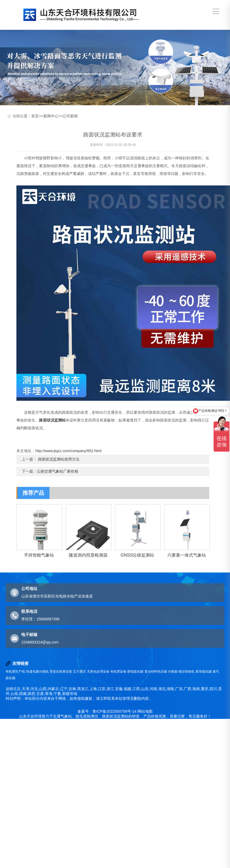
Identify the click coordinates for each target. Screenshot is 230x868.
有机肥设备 (118, 672)
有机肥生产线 (15, 672)
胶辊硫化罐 (135, 672)
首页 (35, 116)
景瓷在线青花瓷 (61, 672)
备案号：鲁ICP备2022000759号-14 (107, 711)
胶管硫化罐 (204, 672)
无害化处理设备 (98, 672)
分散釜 (173, 672)
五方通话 (79, 672)
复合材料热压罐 (156, 672)
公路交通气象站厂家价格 (58, 471)
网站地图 (145, 711)
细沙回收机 (186, 672)
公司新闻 (70, 116)
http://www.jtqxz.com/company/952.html (68, 451)
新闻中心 (51, 116)
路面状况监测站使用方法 (59, 459)
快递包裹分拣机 (37, 672)
